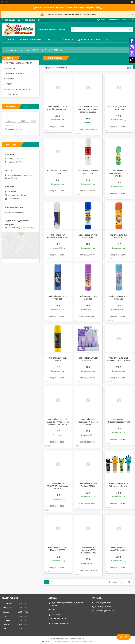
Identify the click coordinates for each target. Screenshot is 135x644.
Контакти (68, 40)
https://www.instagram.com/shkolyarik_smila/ (23, 228)
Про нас (53, 40)
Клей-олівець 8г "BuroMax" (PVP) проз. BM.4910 (119, 173)
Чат (124, 637)
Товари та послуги (30, 40)
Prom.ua (81, 639)
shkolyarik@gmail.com (17, 195)
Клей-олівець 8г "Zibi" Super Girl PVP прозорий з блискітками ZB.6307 (58, 422)
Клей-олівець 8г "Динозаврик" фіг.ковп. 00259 (88, 422)
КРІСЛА (9, 84)
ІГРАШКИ (10, 79)
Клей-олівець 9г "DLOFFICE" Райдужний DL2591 (58, 486)
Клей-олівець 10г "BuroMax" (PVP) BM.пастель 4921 (88, 550)
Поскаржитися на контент (61, 641)
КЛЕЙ (43, 50)
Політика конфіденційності (83, 641)
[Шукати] (130, 30)
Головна (10, 40)
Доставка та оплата (89, 40)
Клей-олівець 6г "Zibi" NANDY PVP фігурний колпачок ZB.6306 (88, 109)
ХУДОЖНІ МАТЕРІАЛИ (15, 73)
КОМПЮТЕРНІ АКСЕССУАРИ (18, 89)
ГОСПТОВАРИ (12, 94)
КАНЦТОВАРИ (33, 50)
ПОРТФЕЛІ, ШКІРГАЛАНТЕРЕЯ (19, 63)
